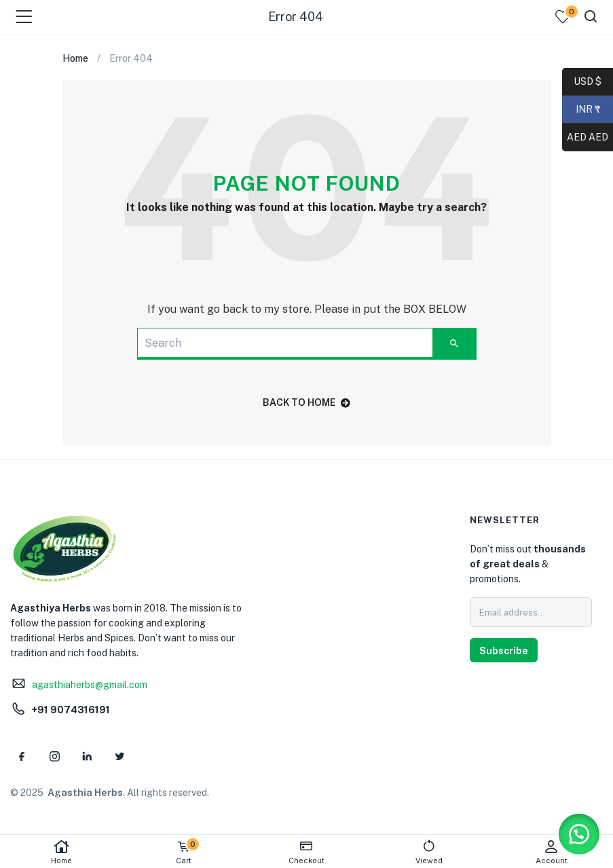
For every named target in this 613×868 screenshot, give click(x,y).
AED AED (585, 138)
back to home (306, 402)
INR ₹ (581, 110)
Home (61, 852)
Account (552, 852)
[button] (579, 834)
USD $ (588, 82)
